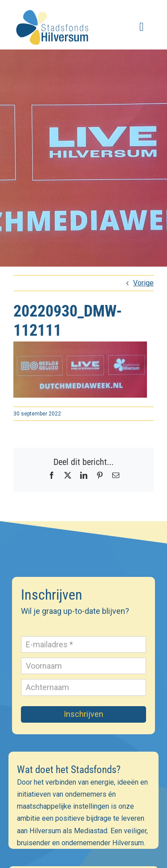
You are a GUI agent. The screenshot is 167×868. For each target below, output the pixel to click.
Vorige (143, 283)
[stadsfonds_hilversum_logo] (53, 8)
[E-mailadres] (84, 644)
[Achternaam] (84, 687)
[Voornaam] (84, 666)
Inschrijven (83, 714)
